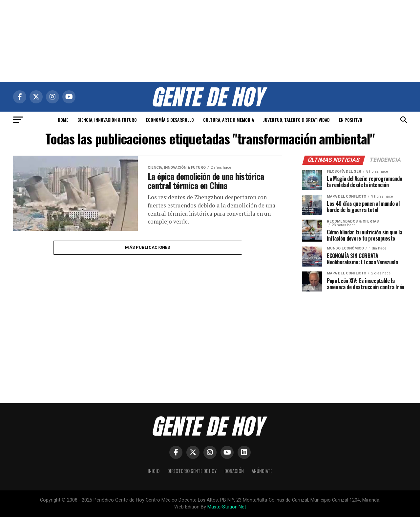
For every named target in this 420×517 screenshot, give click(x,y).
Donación (234, 471)
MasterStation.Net (227, 507)
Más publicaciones (147, 248)
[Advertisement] (210, 41)
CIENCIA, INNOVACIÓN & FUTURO (107, 120)
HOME (63, 120)
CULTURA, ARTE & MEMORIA (229, 120)
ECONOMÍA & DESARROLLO (170, 120)
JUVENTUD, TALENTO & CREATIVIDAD (296, 120)
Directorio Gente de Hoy (192, 471)
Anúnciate (262, 471)
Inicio (154, 471)
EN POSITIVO (351, 120)
